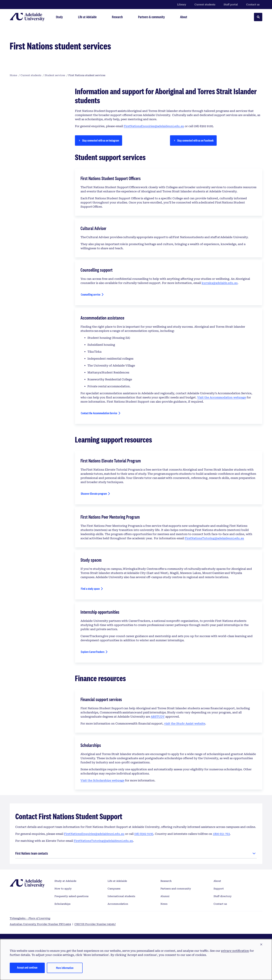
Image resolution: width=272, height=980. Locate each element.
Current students (205, 5)
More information (65, 968)
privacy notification (235, 951)
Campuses (114, 889)
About (217, 881)
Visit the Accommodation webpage (222, 397)
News (164, 904)
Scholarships (62, 904)
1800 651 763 (221, 834)
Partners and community (176, 889)
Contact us (253, 5)
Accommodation (118, 904)
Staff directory (223, 896)
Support (219, 889)
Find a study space (90, 589)
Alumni (165, 896)
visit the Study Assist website (185, 724)
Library (182, 5)
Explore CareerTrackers (93, 653)
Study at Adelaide (65, 881)
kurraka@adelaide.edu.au (220, 283)
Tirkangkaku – (30, 918)
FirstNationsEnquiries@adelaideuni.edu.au (154, 126)
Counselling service (91, 295)
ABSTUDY (158, 717)
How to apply (63, 889)
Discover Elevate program (94, 494)
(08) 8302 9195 (144, 834)
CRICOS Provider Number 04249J (95, 924)
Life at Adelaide (117, 881)
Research (166, 881)
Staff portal (231, 5)
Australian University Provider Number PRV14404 (40, 924)
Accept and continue (27, 967)
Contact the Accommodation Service (99, 413)
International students (121, 896)
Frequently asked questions (71, 896)
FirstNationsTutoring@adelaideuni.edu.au (214, 538)
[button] (261, 945)
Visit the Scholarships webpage (102, 780)
